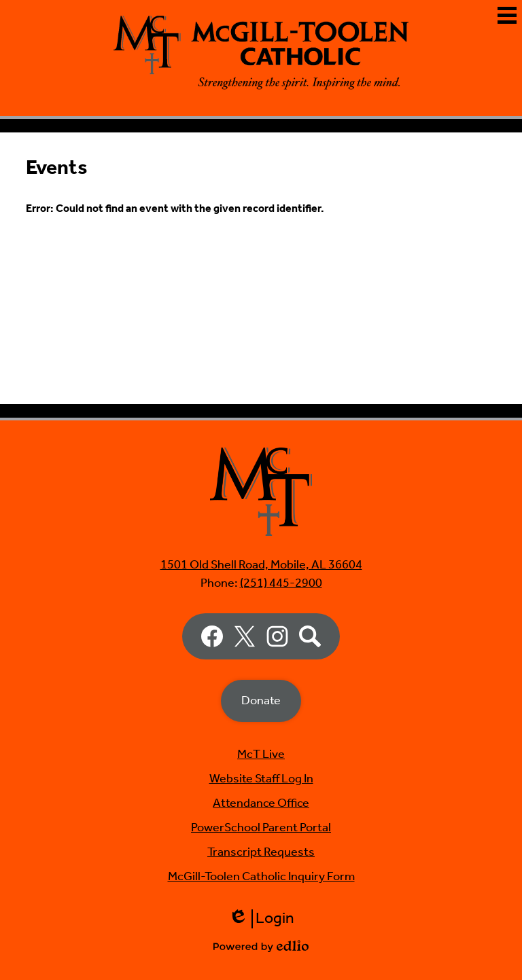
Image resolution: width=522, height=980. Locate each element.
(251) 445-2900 (281, 583)
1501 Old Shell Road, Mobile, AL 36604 (261, 565)
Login (261, 919)
